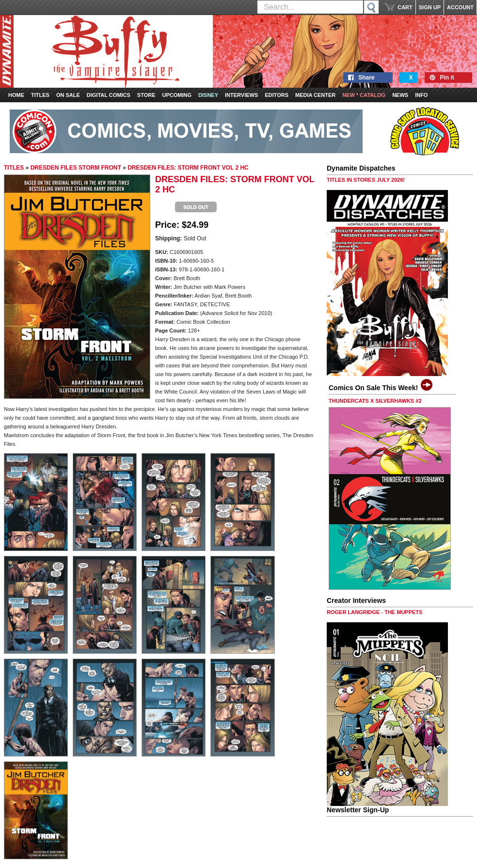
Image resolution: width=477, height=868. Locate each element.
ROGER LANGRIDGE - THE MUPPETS (374, 612)
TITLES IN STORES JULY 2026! (366, 180)
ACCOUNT (460, 7)
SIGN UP (430, 7)
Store (146, 95)
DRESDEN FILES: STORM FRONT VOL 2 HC (188, 168)
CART (405, 7)
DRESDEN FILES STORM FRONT (76, 168)
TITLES (14, 168)
